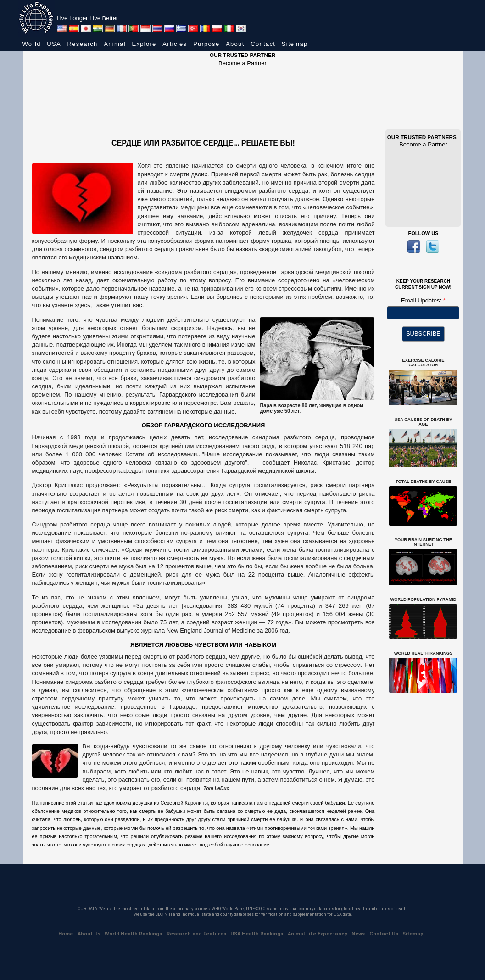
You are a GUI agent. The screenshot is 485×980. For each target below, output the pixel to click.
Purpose (206, 44)
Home (66, 934)
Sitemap (295, 44)
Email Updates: (422, 300)
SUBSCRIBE (423, 333)
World (32, 44)
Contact (263, 44)
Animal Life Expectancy (318, 934)
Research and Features (196, 934)
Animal (115, 44)
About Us (89, 934)
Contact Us (384, 934)
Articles (175, 44)
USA (54, 44)
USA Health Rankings (257, 934)
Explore (144, 44)
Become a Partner (242, 63)
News (358, 934)
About (235, 44)
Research (83, 44)
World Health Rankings (133, 934)
